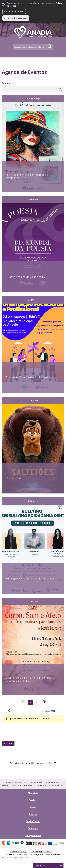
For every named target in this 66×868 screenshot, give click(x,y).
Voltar (10, 743)
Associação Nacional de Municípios (45, 854)
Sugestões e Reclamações (17, 782)
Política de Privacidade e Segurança (17, 785)
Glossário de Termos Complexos (49, 785)
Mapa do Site (36, 782)
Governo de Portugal (19, 852)
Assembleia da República (16, 854)
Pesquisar (7, 83)
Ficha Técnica (51, 782)
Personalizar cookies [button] (14, 12)
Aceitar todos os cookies (16, 18)
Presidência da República (42, 852)
